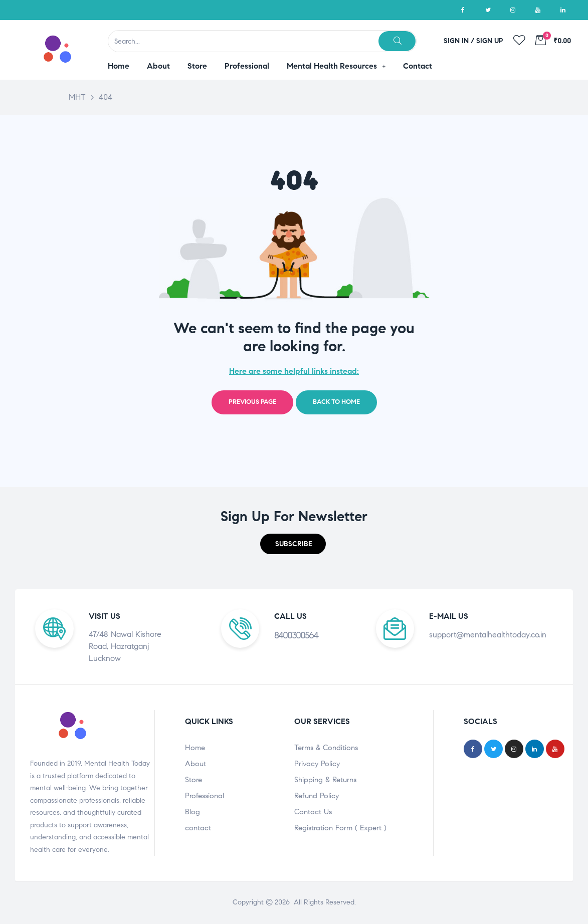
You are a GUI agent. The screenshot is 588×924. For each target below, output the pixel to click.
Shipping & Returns (325, 780)
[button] (293, 544)
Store (193, 780)
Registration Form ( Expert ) (340, 828)
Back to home (336, 402)
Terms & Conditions (326, 748)
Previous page (252, 402)
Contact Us (313, 812)
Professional (205, 796)
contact (198, 828)
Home (195, 748)
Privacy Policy (317, 764)
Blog (192, 812)
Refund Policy (317, 796)
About (195, 764)
